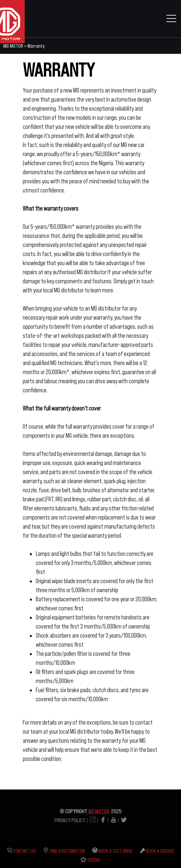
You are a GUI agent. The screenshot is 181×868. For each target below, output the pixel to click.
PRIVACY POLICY (70, 820)
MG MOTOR (99, 811)
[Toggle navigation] (171, 18)
